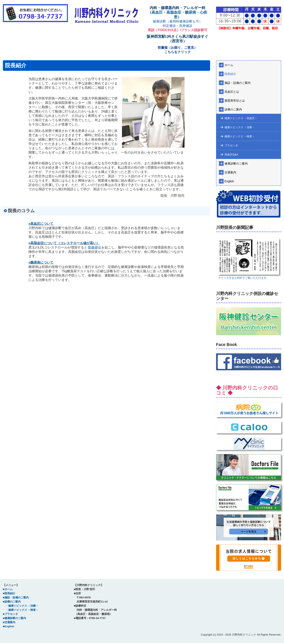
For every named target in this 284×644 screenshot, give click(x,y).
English (229, 181)
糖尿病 (191, 12)
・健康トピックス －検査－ (21, 610)
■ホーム (8, 589)
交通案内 (230, 172)
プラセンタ (231, 145)
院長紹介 (230, 74)
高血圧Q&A (231, 154)
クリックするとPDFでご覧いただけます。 (244, 278)
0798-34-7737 (97, 618)
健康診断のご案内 (236, 163)
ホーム (229, 65)
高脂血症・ (176, 12)
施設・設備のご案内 (238, 83)
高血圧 (157, 12)
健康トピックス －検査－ (240, 136)
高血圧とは (232, 92)
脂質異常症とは (235, 101)
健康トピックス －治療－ (240, 127)
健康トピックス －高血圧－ (241, 118)
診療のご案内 (233, 109)
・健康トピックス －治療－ (21, 606)
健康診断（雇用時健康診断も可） (177, 21)
